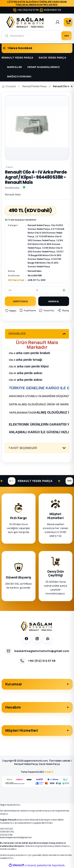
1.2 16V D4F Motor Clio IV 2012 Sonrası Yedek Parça (45, 244)
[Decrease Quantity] (8, 290)
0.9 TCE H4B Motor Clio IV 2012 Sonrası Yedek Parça (46, 233)
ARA (67, 36)
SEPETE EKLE (20, 301)
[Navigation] (37, 48)
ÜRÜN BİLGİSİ (17, 334)
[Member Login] (57, 22)
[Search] (37, 36)
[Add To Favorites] (11, 311)
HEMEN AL (54, 301)
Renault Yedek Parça (39, 225)
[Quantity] (37, 290)
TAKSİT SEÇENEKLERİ (23, 448)
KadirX (49, 772)
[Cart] (68, 22)
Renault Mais (35, 271)
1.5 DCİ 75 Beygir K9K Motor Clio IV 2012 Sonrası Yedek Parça (45, 255)
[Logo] (26, 22)
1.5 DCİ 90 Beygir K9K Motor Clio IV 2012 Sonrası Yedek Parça (44, 263)
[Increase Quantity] (66, 290)
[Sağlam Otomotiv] (37, 626)
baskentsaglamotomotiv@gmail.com (16, 837)
